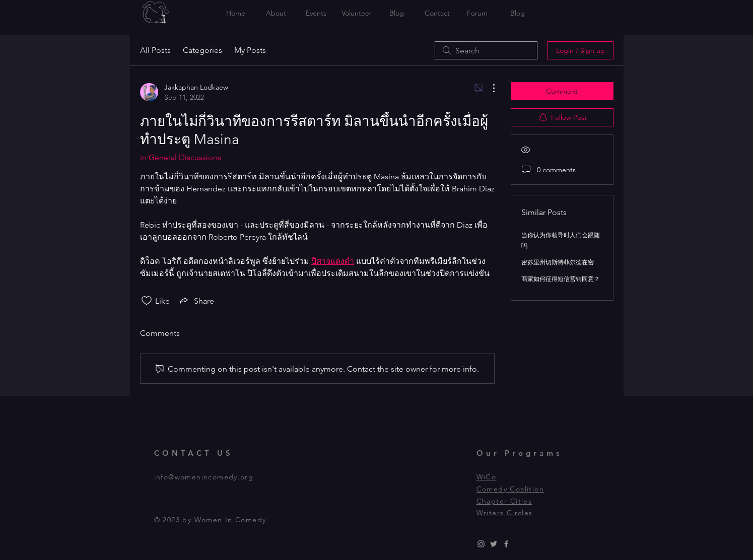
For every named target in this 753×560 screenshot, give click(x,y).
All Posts (155, 50)
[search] (486, 50)
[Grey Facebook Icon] (506, 544)
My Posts (250, 50)
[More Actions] (489, 88)
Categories (202, 50)
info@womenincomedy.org (204, 477)
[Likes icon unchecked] (147, 301)
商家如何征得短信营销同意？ (561, 279)
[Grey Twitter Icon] (494, 544)
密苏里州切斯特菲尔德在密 (558, 262)
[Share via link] (196, 301)
